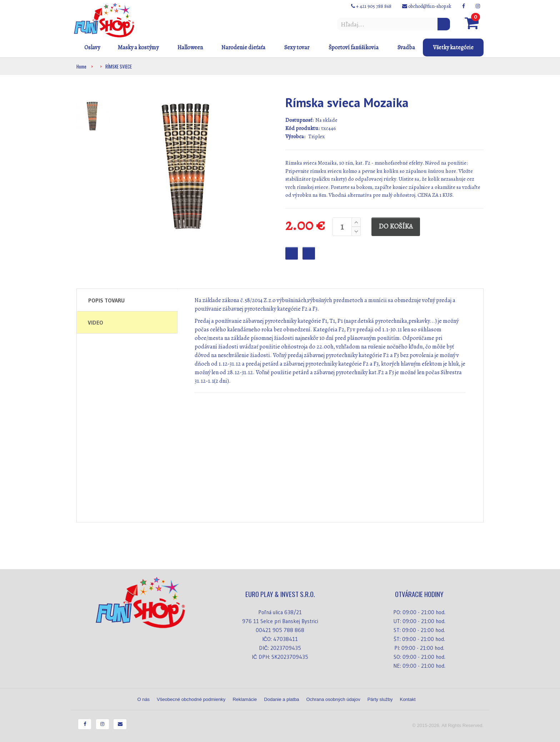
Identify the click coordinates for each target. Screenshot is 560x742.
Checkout (309, 253)
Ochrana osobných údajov (333, 699)
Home (81, 66)
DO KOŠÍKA (396, 226)
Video (96, 322)
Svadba (406, 47)
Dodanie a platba (281, 699)
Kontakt (407, 699)
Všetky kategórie (453, 47)
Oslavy (92, 47)
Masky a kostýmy (138, 47)
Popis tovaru (106, 300)
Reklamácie (245, 699)
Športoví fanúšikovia (354, 47)
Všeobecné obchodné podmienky (191, 699)
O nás (143, 699)
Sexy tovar (297, 47)
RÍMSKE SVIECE (119, 66)
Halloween (190, 47)
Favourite (292, 253)
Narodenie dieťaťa (243, 47)
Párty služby (380, 699)
